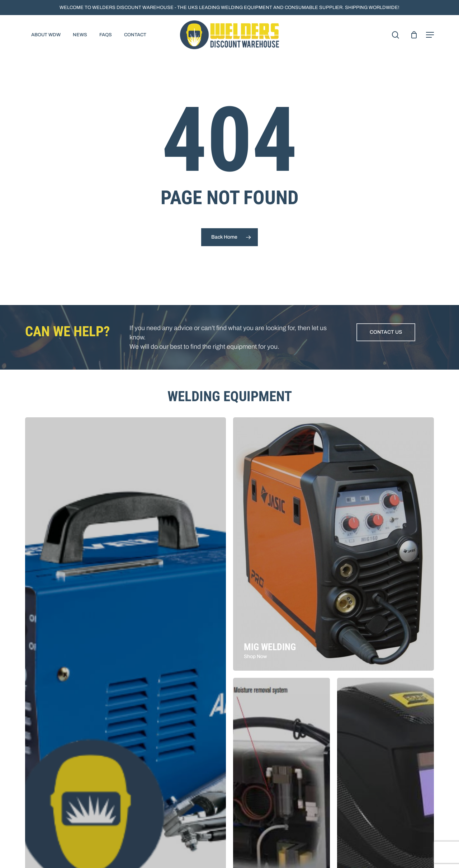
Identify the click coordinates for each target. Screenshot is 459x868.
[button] (430, 35)
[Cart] (414, 35)
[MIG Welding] (333, 544)
